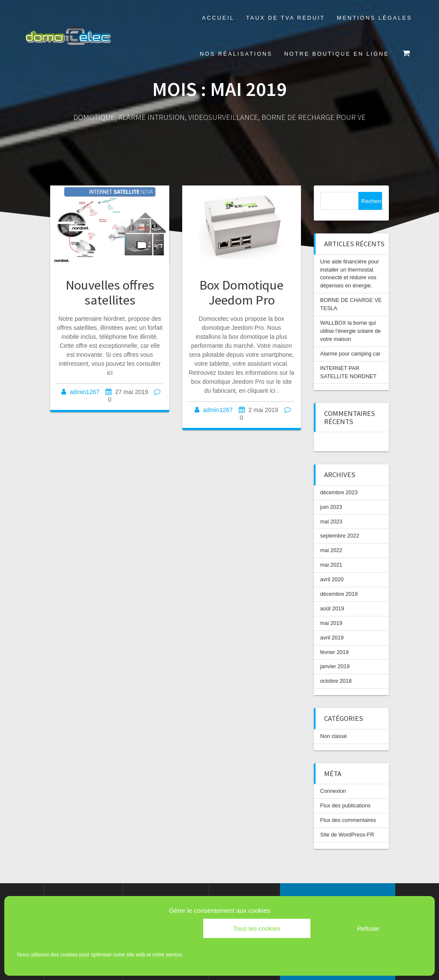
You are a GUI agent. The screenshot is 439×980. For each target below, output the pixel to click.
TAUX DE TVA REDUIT (286, 18)
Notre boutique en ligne (337, 54)
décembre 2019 (339, 594)
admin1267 (84, 392)
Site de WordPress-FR (347, 835)
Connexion (333, 791)
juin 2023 (331, 507)
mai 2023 (331, 522)
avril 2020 (332, 580)
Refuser (368, 928)
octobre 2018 (336, 681)
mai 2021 (331, 565)
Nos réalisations (236, 54)
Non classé (334, 736)
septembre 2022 (340, 536)
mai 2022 (331, 550)
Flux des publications (346, 806)
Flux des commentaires (348, 820)
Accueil (218, 18)
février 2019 (335, 652)
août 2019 (332, 609)
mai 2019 (331, 623)
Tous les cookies (257, 928)
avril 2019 (332, 638)
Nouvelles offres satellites (110, 292)
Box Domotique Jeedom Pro (241, 292)
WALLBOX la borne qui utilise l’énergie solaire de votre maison (350, 331)
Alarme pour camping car (350, 354)
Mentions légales (374, 18)
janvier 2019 (335, 666)
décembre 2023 (339, 493)
